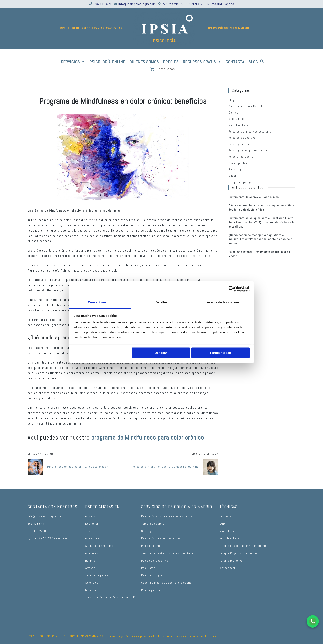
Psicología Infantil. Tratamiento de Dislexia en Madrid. (259, 254)
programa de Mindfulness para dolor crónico (148, 438)
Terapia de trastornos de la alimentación (168, 553)
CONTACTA (235, 62)
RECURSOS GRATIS (202, 62)
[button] (262, 62)
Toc (88, 531)
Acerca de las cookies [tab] (223, 302)
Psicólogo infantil (240, 144)
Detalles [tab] (161, 302)
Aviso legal (117, 636)
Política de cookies (167, 636)
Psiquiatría (148, 568)
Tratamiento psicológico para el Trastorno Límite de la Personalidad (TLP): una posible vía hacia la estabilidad (262, 222)
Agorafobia (92, 538)
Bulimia (90, 561)
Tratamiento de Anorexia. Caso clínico (254, 197)
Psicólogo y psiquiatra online (248, 151)
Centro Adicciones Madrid (245, 106)
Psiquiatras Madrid (241, 157)
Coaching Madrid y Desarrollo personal (167, 583)
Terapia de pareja (240, 182)
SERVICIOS (73, 62)
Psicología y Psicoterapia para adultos (167, 516)
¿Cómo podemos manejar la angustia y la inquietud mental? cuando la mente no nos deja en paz (260, 239)
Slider (232, 176)
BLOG (253, 62)
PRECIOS (171, 62)
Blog (231, 100)
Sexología (92, 583)
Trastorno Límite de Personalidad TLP (110, 597)
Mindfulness (237, 119)
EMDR (223, 524)
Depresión (92, 524)
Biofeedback (228, 568)
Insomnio (91, 590)
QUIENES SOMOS (144, 62)
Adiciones (92, 553)
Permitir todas (221, 353)
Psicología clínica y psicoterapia (250, 132)
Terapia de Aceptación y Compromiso (244, 546)
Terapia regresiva (231, 561)
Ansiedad (91, 516)
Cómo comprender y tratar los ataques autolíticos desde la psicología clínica (262, 208)
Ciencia (233, 113)
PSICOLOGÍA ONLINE (107, 62)
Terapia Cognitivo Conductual (239, 553)
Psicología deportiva (242, 138)
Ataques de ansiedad (99, 546)
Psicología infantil (153, 546)
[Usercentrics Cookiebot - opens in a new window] (232, 289)
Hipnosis (225, 516)
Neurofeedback (238, 125)
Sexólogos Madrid (240, 163)
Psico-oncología (152, 575)
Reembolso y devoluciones (199, 636)
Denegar (161, 353)
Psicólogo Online (152, 590)
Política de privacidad (140, 636)
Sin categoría (237, 170)
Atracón (90, 568)
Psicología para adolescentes (161, 538)
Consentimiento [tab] (100, 302)
